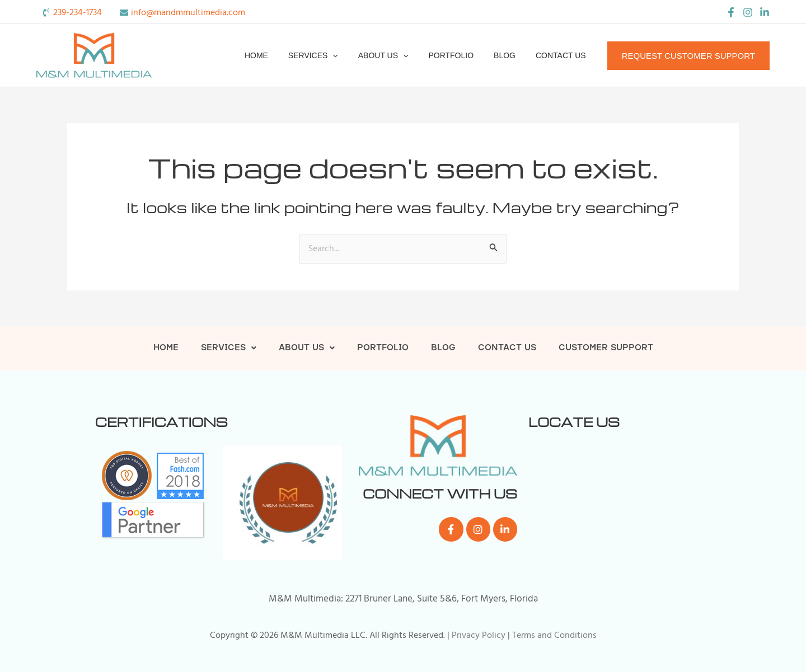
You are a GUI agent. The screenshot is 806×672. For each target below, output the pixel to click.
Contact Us (563, 55)
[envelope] (182, 12)
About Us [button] (399, 55)
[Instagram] (748, 12)
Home (281, 55)
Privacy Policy (479, 635)
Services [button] (333, 55)
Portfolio (462, 55)
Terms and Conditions (554, 635)
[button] (353, 55)
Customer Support (606, 348)
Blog (511, 55)
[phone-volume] (72, 12)
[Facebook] (731, 12)
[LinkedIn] (765, 12)
